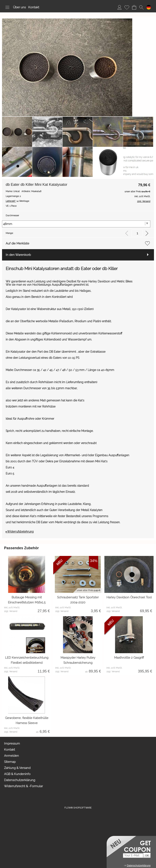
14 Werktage (17, 201)
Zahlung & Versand (17, 768)
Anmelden (11, 756)
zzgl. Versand (11, 611)
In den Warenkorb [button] (18, 255)
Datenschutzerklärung (20, 780)
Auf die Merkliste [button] (17, 243)
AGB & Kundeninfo (17, 774)
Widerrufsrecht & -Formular (23, 786)
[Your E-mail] (133, 856)
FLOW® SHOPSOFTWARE (78, 808)
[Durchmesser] (76, 224)
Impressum (12, 744)
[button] (7, 7)
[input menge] (137, 233)
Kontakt (34, 7)
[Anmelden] (119, 7)
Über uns (19, 7)
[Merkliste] (127, 7)
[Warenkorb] (134, 7)
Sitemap (10, 762)
